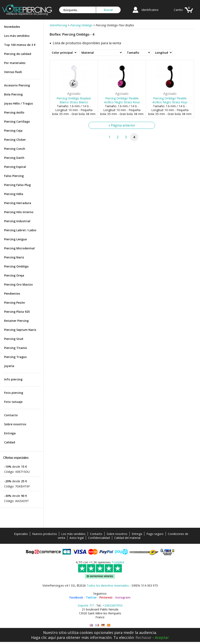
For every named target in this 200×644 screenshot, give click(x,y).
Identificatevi (150, 10)
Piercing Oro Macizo (18, 284)
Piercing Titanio (16, 348)
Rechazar (144, 637)
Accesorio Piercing (17, 85)
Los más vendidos (17, 36)
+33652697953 (112, 605)
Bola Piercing (13, 94)
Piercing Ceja (13, 131)
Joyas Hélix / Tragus (18, 103)
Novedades (12, 27)
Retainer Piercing (16, 321)
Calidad (10, 442)
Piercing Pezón (15, 303)
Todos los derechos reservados (108, 585)
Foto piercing (14, 393)
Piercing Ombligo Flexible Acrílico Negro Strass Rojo (170, 100)
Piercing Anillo (14, 112)
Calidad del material (127, 538)
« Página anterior (122, 125)
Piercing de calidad (18, 54)
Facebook (76, 597)
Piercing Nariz (14, 257)
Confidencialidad (99, 538)
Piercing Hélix (14, 194)
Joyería (9, 366)
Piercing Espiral (15, 167)
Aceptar (162, 637)
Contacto (11, 415)
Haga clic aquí (43, 637)
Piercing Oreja (14, 275)
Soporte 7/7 (86, 605)
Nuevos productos (45, 534)
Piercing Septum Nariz (20, 330)
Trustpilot (118, 562)
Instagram (123, 597)
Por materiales (15, 63)
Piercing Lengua (15, 239)
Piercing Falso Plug (17, 185)
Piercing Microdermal (19, 248)
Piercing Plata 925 (17, 312)
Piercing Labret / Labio (20, 230)
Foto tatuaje (13, 402)
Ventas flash (13, 72)
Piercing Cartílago (17, 121)
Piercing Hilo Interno (19, 212)
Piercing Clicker (15, 140)
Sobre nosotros (15, 424)
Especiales (21, 534)
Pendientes (12, 294)
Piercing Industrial (17, 221)
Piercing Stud (14, 339)
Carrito (178, 10)
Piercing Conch (15, 149)
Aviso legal (77, 538)
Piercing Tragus (15, 357)
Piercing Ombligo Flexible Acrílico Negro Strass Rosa (122, 100)
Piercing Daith (14, 158)
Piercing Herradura (18, 203)
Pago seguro (155, 534)
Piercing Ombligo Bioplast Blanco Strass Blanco (74, 100)
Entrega (10, 433)
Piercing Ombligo (16, 266)
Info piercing (13, 379)
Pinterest (106, 597)
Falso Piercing (14, 176)
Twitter (91, 597)
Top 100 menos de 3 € (20, 45)
